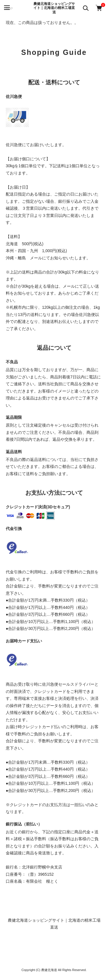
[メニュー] (6, 8)
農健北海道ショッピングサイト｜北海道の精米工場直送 (54, 8)
